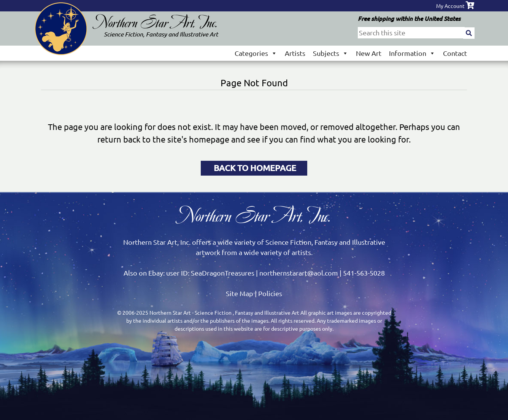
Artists (295, 53)
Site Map (240, 293)
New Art (369, 53)
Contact (455, 53)
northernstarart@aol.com (299, 273)
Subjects (331, 53)
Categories (256, 53)
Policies (270, 293)
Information (412, 53)
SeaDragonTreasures (223, 273)
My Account (450, 6)
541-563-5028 (364, 273)
